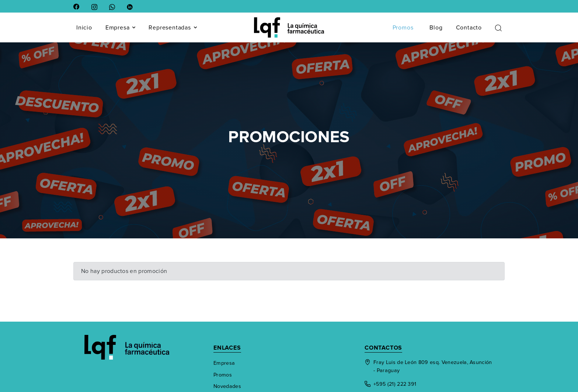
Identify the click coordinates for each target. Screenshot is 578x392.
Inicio (84, 28)
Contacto (469, 28)
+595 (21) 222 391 (390, 384)
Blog (436, 28)
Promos (403, 28)
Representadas (173, 28)
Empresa (121, 28)
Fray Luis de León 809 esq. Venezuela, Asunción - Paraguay (428, 366)
